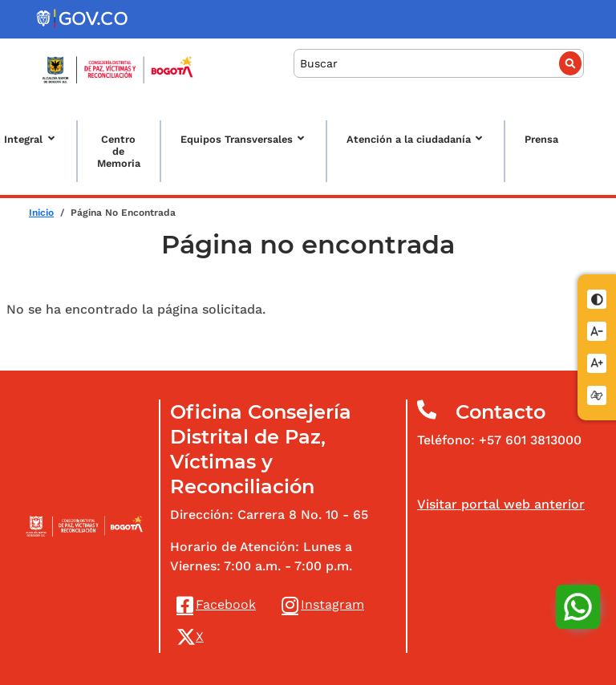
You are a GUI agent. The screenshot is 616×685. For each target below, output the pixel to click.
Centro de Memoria (119, 151)
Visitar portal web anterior (501, 504)
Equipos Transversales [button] (237, 139)
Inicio (41, 213)
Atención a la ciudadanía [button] (409, 139)
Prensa (541, 139)
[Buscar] (439, 64)
